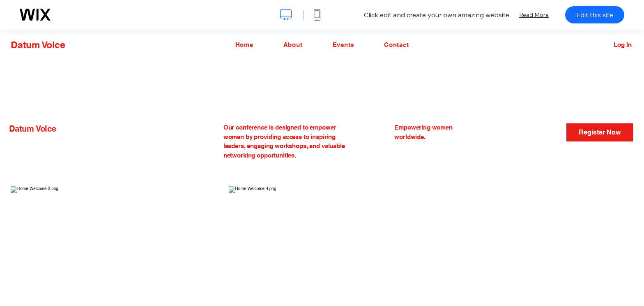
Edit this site (595, 15)
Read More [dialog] (534, 15)
